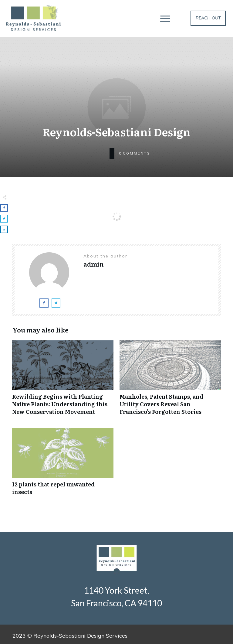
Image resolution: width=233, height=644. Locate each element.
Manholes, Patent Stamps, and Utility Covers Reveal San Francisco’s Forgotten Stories (170, 381)
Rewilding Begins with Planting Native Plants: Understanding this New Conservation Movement (63, 381)
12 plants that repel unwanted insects (63, 465)
